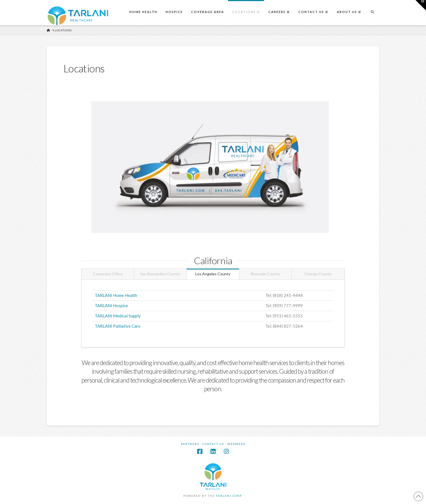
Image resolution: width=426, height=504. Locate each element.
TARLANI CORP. (229, 496)
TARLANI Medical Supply (118, 316)
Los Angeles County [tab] (213, 274)
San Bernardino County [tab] (160, 274)
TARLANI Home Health (116, 295)
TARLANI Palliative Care (118, 326)
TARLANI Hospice (111, 306)
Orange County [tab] (318, 274)
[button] (421, 5)
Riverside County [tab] (265, 274)
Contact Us (213, 444)
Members (236, 444)
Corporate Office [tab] (108, 274)
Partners (190, 444)
